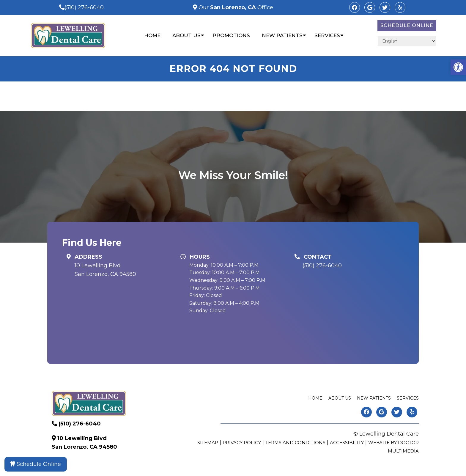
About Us (186, 35)
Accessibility (347, 443)
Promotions (231, 35)
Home (152, 35)
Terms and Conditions (295, 443)
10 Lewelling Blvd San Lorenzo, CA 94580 (105, 270)
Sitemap (208, 443)
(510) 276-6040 (84, 7)
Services (327, 35)
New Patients (282, 35)
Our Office (235, 7)
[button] (458, 67)
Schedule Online (407, 25)
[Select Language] (407, 41)
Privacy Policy (242, 443)
